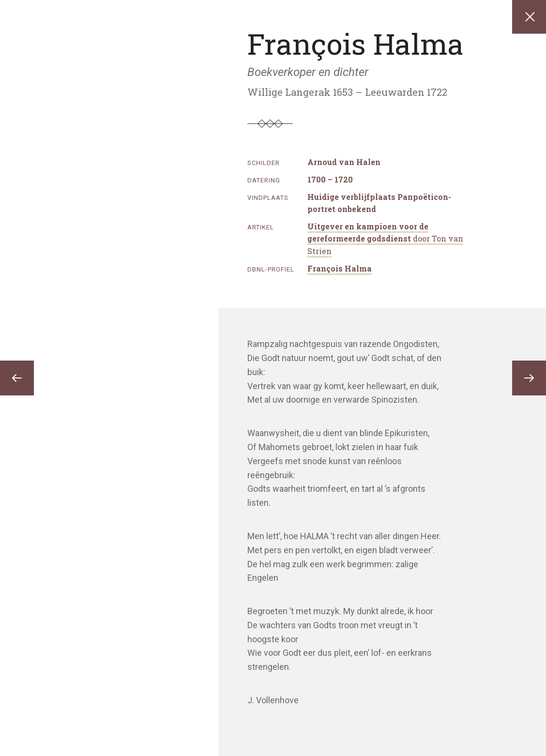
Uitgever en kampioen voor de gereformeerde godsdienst (385, 239)
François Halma (340, 268)
